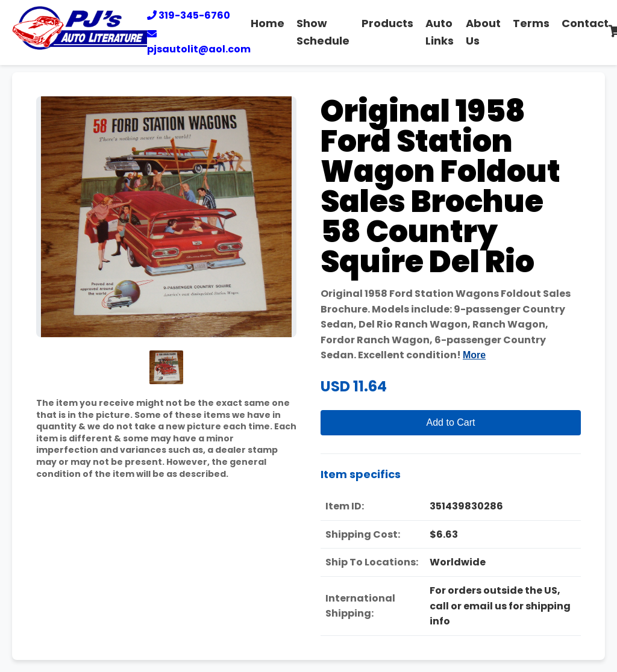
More (474, 355)
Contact (585, 23)
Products (387, 23)
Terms (531, 23)
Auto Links (440, 32)
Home (268, 23)
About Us (483, 32)
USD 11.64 (354, 386)
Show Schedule (323, 32)
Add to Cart (451, 422)
